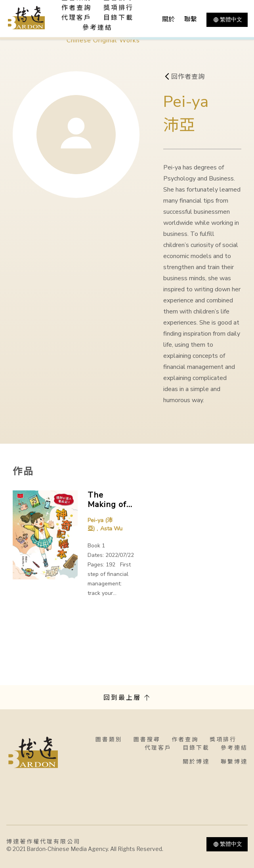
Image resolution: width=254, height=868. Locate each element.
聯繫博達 (234, 762)
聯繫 (191, 19)
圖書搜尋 (147, 740)
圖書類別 (109, 740)
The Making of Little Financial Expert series (107, 500)
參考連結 (97, 28)
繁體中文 (227, 20)
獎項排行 (118, 8)
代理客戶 (76, 18)
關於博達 (196, 762)
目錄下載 (118, 18)
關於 (168, 19)
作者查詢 (76, 8)
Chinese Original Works (103, 40)
